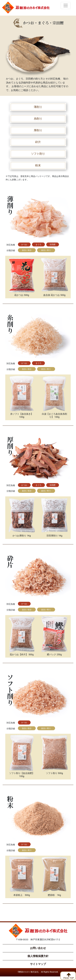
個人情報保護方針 (38, 956)
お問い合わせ (38, 948)
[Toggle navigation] (66, 5)
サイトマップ (38, 964)
